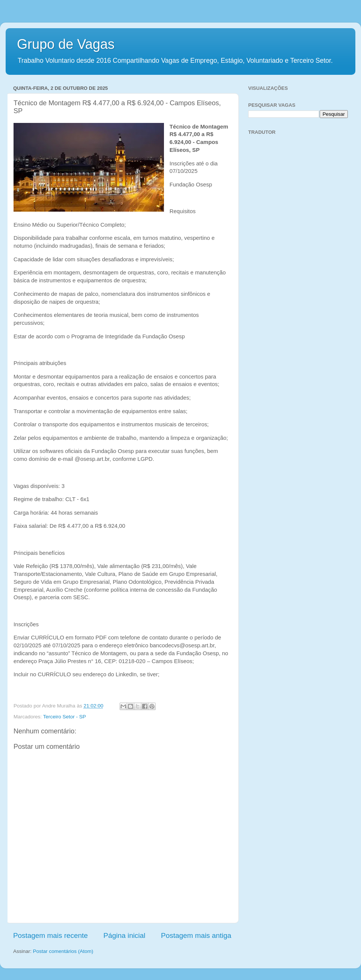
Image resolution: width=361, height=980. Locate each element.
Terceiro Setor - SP (65, 717)
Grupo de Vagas (66, 44)
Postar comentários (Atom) (63, 951)
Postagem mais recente (50, 935)
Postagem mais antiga (196, 935)
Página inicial (124, 935)
